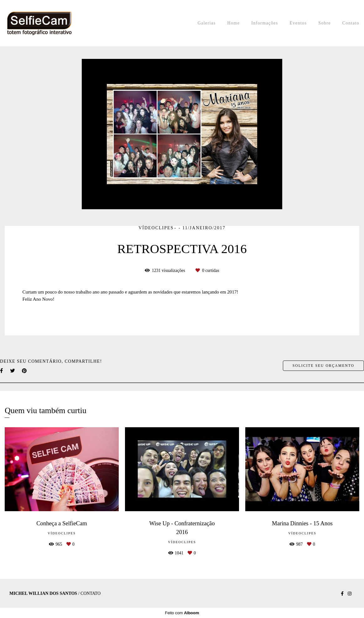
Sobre (325, 23)
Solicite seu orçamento (323, 366)
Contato (351, 23)
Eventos (298, 23)
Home (233, 23)
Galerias (207, 23)
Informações (265, 23)
